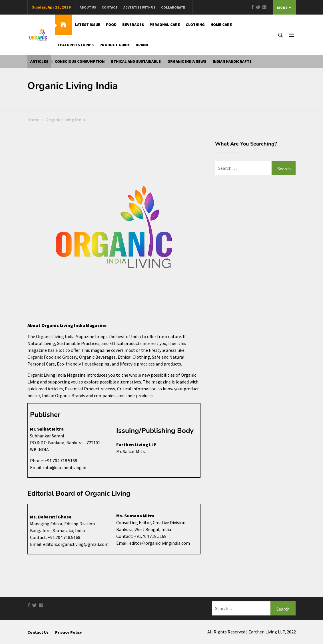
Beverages (133, 25)
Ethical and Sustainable (136, 61)
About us (88, 7)
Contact (110, 7)
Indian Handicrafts (232, 61)
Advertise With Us (139, 7)
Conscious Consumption (80, 61)
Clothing (195, 25)
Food (111, 25)
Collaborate (173, 7)
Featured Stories (76, 45)
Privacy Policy (69, 632)
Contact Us (38, 632)
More (284, 8)
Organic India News (187, 61)
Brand (142, 45)
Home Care (221, 25)
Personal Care (165, 25)
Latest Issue (88, 25)
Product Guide (115, 45)
